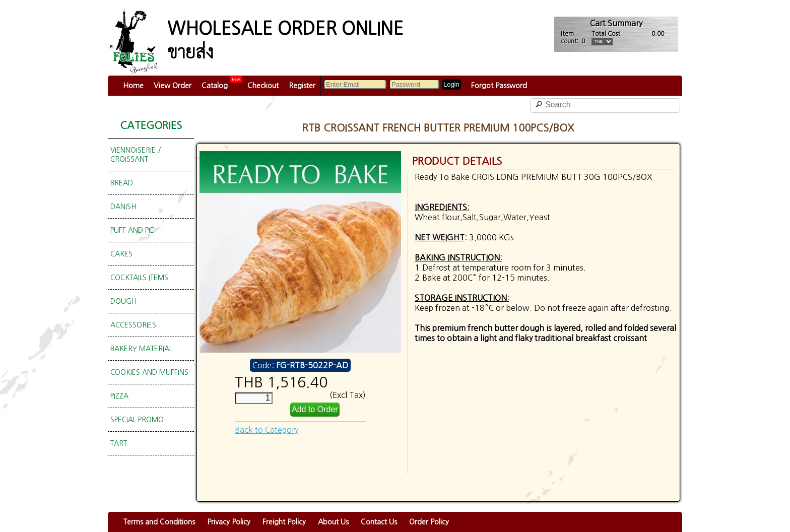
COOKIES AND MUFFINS (149, 372)
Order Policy (429, 522)
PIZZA (119, 396)
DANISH (123, 207)
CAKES (121, 254)
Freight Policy (284, 522)
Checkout (263, 86)
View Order (173, 86)
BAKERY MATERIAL (141, 349)
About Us (333, 522)
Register (302, 86)
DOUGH (123, 301)
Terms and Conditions (159, 522)
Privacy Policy (229, 522)
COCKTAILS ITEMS (139, 278)
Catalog (215, 86)
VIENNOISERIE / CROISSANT (136, 155)
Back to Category (267, 430)
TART (119, 443)
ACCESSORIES (133, 325)
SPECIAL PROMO (137, 420)
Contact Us (379, 522)
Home (133, 86)
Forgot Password (499, 86)
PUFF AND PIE (132, 230)
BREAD (122, 183)
